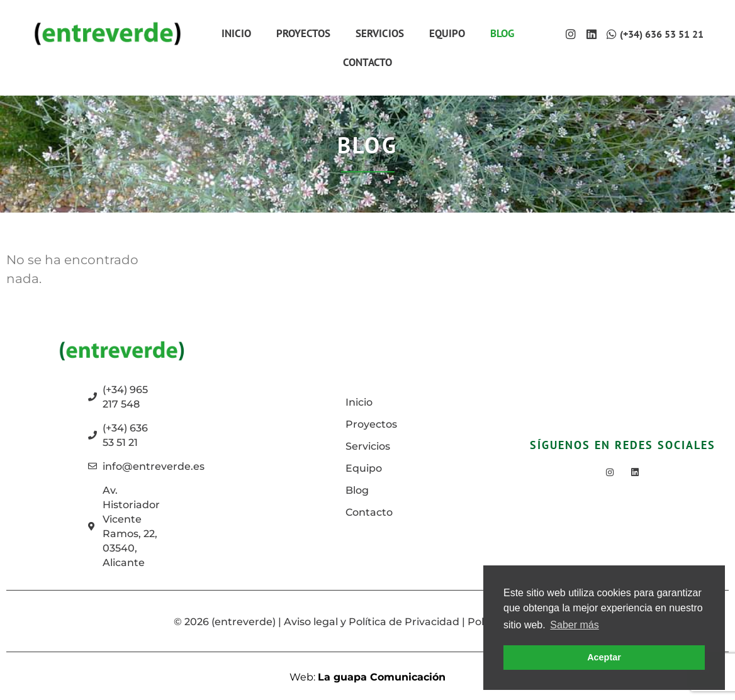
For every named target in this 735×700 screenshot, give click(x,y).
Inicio (236, 33)
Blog (502, 33)
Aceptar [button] (604, 657)
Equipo (447, 33)
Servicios (380, 33)
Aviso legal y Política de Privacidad (372, 622)
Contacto (367, 62)
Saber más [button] (574, 625)
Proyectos (303, 33)
